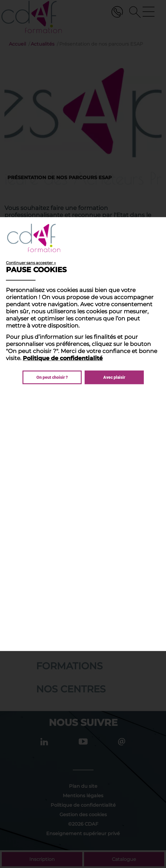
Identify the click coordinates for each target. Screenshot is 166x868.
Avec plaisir (114, 377)
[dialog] (83, 434)
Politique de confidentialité (63, 358)
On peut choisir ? (52, 377)
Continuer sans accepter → (31, 263)
